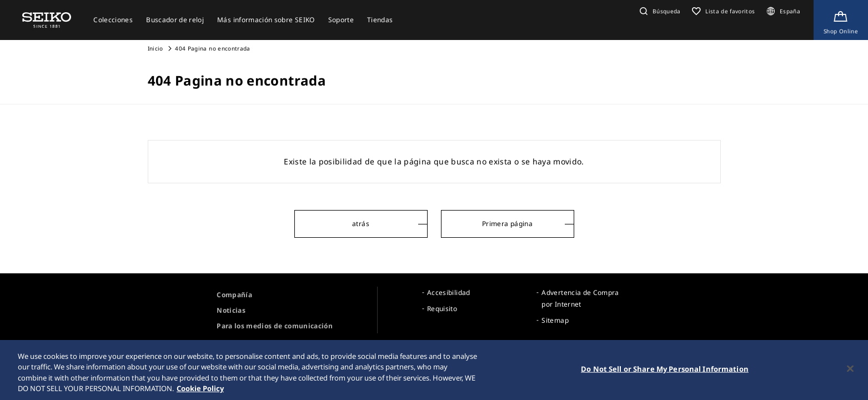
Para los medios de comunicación (275, 326)
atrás (361, 224)
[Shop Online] (841, 20)
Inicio (155, 48)
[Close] (850, 370)
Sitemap (555, 320)
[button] (659, 11)
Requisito (442, 309)
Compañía (234, 295)
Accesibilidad (449, 292)
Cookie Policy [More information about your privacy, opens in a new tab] (200, 390)
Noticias (231, 310)
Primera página (507, 224)
